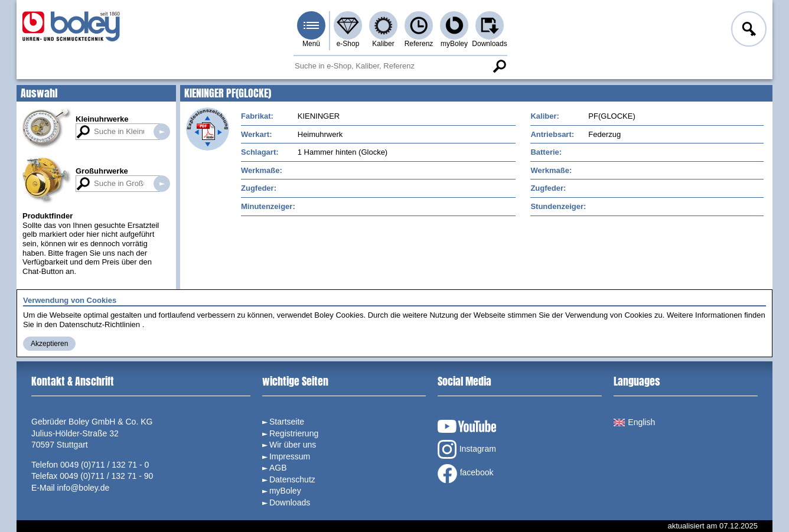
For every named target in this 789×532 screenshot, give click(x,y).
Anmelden (748, 31)
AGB (278, 468)
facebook (466, 474)
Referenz (419, 44)
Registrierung (294, 433)
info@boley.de (84, 488)
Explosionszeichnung (208, 129)
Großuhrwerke (102, 171)
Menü (311, 44)
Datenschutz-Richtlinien (100, 324)
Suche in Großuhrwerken (162, 184)
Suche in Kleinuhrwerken (162, 132)
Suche (499, 66)
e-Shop (348, 44)
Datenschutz (292, 479)
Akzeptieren (49, 344)
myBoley (454, 44)
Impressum (290, 456)
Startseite (287, 422)
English (634, 422)
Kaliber (383, 44)
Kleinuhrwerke (102, 119)
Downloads (489, 44)
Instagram (467, 449)
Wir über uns (293, 445)
